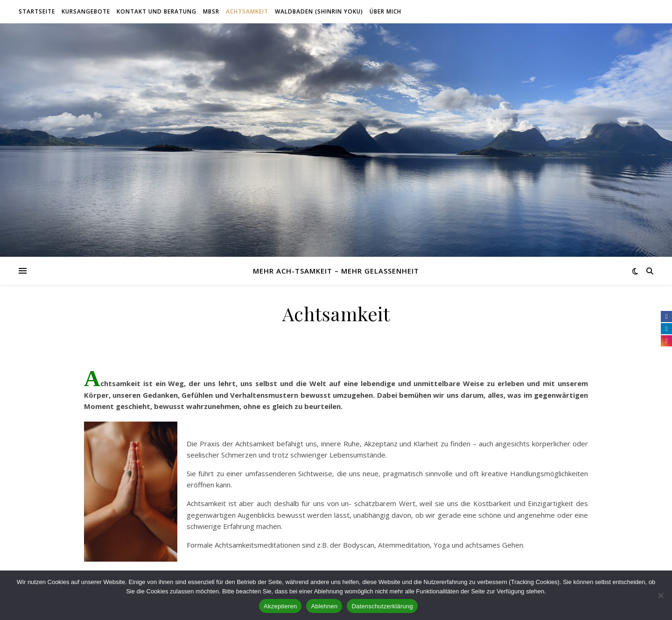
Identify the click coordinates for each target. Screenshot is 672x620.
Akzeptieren (280, 606)
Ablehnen (324, 606)
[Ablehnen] (660, 595)
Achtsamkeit (247, 11)
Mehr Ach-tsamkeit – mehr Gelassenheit (336, 271)
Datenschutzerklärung (382, 606)
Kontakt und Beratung (157, 11)
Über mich (385, 11)
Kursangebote (86, 11)
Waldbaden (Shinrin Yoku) (319, 11)
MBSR (211, 11)
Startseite (37, 11)
